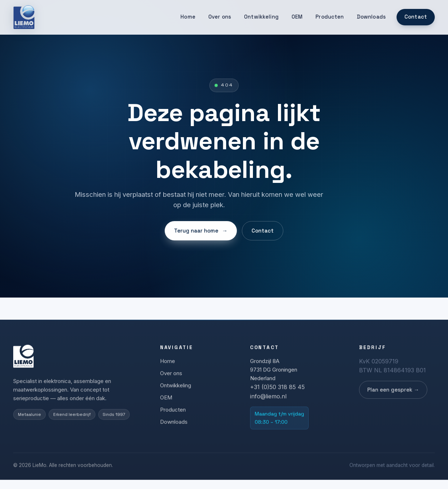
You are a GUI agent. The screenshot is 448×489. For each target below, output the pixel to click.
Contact (416, 17)
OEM (297, 17)
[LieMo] (24, 17)
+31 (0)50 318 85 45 (277, 389)
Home (188, 17)
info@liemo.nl (268, 399)
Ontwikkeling (261, 17)
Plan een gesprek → (393, 392)
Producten (330, 17)
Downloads (371, 17)
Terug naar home (201, 231)
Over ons (220, 17)
